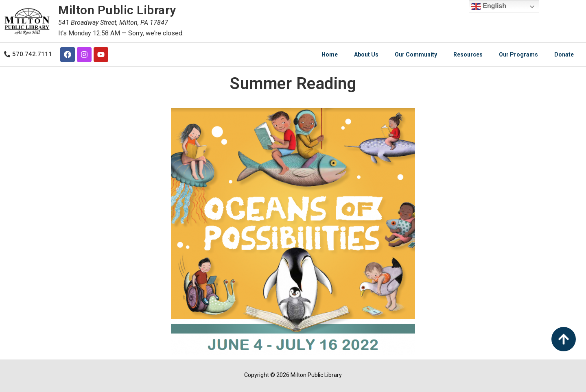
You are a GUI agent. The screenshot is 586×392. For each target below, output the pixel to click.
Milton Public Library (117, 10)
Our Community (416, 54)
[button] (28, 53)
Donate (564, 54)
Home (330, 54)
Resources (468, 54)
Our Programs (518, 54)
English (489, 7)
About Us (366, 54)
